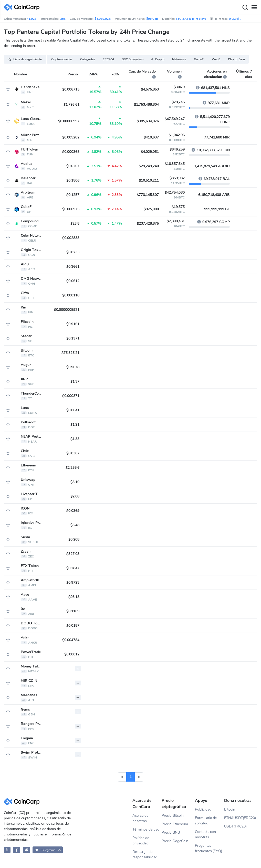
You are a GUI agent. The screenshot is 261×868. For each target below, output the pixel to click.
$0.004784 (71, 640)
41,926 (32, 19)
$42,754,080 (175, 192)
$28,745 (178, 102)
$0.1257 (73, 195)
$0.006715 (71, 89)
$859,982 (177, 178)
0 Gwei (235, 19)
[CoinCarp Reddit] (27, 850)
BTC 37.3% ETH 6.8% (191, 19)
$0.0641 (73, 410)
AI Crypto (158, 59)
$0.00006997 (69, 121)
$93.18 (74, 597)
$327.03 (73, 554)
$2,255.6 (72, 468)
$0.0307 (73, 453)
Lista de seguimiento (25, 59)
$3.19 (75, 482)
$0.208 (74, 539)
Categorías (88, 59)
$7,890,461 (176, 221)
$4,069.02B (103, 19)
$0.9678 (73, 367)
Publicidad (203, 809)
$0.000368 (71, 152)
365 (63, 19)
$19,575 (178, 207)
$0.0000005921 (67, 310)
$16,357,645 (175, 164)
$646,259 (177, 149)
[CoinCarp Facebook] (17, 850)
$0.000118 (71, 295)
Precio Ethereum (175, 824)
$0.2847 (73, 568)
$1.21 (75, 425)
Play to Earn (236, 59)
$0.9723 (73, 582)
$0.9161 (73, 324)
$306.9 (179, 87)
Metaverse (179, 59)
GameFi (199, 59)
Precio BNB (171, 832)
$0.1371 (73, 338)
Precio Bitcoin (173, 816)
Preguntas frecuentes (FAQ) (209, 848)
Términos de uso (146, 829)
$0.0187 (73, 626)
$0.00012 (72, 654)
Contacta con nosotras (206, 834)
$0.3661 (73, 267)
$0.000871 (71, 396)
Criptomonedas (62, 59)
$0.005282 (71, 137)
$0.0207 (73, 166)
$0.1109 (73, 611)
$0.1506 (73, 180)
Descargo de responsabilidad (145, 854)
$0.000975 (71, 209)
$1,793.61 (71, 104)
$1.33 (75, 439)
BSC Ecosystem (133, 59)
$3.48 (75, 525)
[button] (48, 850)
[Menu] (254, 7)
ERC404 (108, 59)
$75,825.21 (70, 353)
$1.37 (75, 381)
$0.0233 (73, 252)
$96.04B (152, 19)
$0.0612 (73, 281)
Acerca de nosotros (140, 818)
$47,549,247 (175, 119)
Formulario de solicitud (206, 821)
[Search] (245, 7)
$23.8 (75, 223)
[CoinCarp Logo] (23, 7)
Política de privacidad (141, 841)
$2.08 (75, 496)
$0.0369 (73, 511)
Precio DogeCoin (175, 841)
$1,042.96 (177, 135)
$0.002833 (71, 238)
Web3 (216, 59)
